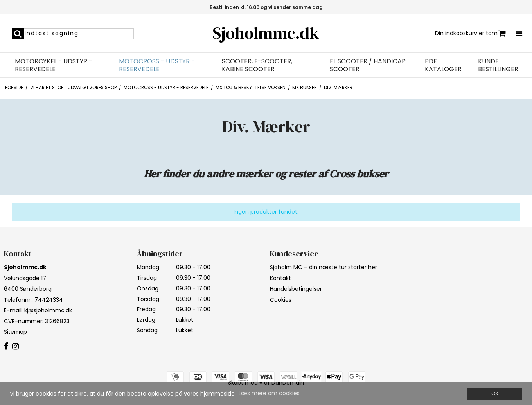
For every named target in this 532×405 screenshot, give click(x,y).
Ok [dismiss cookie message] (495, 393)
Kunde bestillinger (498, 65)
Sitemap (15, 332)
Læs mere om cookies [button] (269, 393)
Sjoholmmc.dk (266, 33)
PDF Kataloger (443, 65)
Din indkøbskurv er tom (470, 33)
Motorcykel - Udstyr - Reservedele (54, 65)
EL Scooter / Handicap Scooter (368, 65)
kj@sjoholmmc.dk (48, 310)
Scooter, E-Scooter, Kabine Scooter (257, 65)
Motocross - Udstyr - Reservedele (157, 65)
